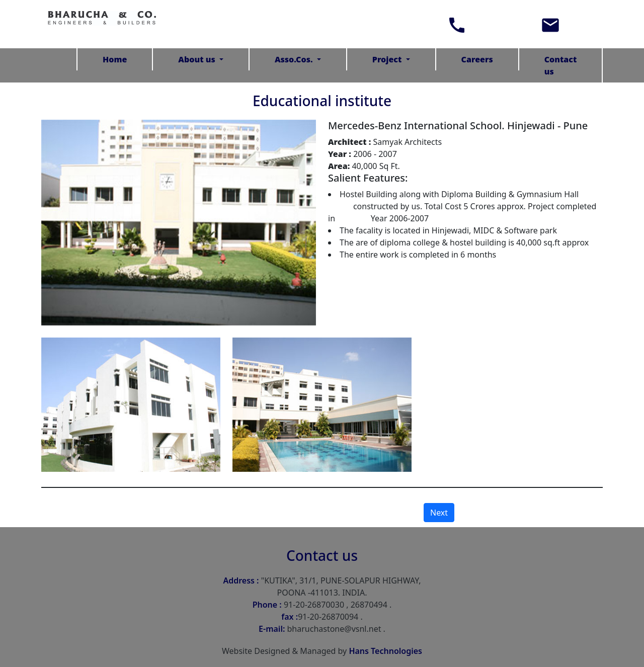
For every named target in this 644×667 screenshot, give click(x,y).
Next (439, 513)
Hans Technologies (385, 651)
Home (115, 59)
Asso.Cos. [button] (295, 59)
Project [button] (388, 59)
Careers (477, 59)
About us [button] (198, 59)
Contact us (561, 65)
